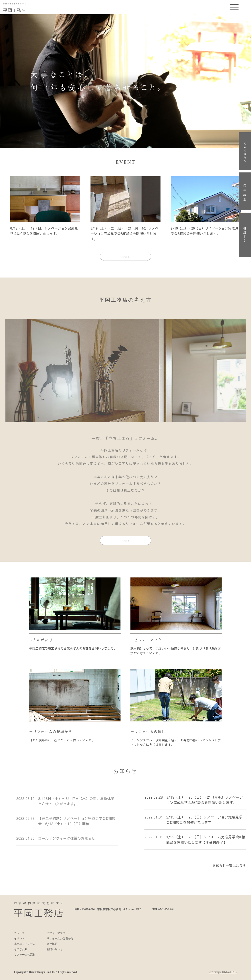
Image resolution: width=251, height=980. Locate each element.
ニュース (19, 933)
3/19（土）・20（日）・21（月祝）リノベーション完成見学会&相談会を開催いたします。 (205, 803)
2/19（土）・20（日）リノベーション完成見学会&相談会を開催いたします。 (204, 823)
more (126, 256)
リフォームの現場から (53, 731)
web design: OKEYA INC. (223, 972)
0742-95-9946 (166, 909)
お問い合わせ (55, 949)
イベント (19, 939)
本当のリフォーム (25, 944)
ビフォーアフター (150, 640)
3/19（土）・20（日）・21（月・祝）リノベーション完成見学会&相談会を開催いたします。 (124, 233)
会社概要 (52, 944)
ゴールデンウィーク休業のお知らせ (67, 840)
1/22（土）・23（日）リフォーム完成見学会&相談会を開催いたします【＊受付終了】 (206, 843)
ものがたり (43, 640)
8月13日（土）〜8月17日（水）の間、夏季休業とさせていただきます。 (76, 803)
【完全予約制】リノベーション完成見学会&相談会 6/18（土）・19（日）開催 (77, 823)
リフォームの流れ (150, 731)
